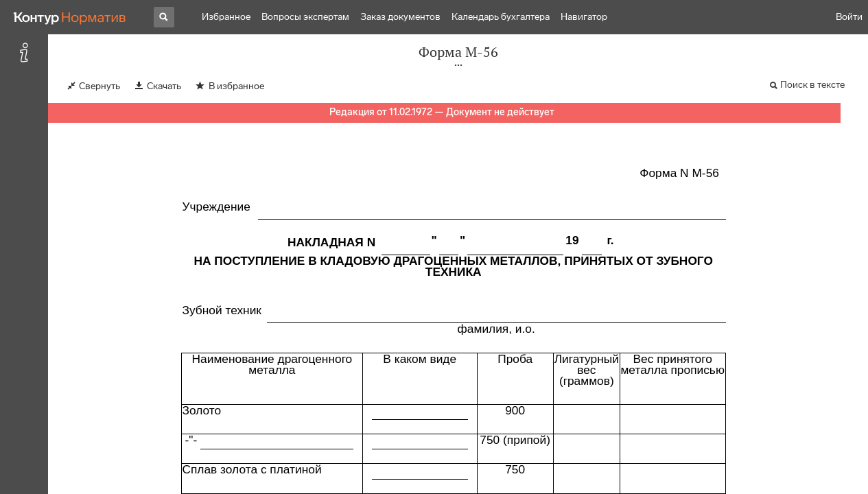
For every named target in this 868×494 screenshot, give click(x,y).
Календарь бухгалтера (501, 17)
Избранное (226, 17)
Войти (849, 17)
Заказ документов (400, 17)
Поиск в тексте (812, 85)
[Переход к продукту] (70, 17)
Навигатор (584, 17)
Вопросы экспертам (305, 17)
